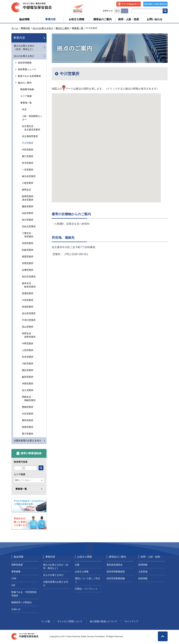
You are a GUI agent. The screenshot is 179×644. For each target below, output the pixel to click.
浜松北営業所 (29, 226)
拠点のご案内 (62, 28)
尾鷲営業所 (28, 257)
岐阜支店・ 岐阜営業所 (29, 285)
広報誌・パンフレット (86, 589)
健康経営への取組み (22, 602)
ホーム (15, 28)
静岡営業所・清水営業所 (29, 198)
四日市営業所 (29, 277)
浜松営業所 (28, 213)
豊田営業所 (28, 420)
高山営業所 (28, 327)
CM (13, 585)
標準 (125, 11)
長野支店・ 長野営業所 (29, 335)
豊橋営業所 (28, 407)
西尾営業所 (28, 427)
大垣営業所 (28, 300)
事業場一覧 (78, 28)
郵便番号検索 (27, 89)
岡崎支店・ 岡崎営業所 (29, 399)
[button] (106, 145)
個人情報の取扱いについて (103, 621)
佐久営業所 (28, 390)
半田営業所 (28, 150)
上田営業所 (28, 350)
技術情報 (143, 578)
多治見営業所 (29, 313)
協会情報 (19, 557)
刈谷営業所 (28, 414)
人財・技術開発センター (32, 118)
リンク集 (45, 621)
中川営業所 (28, 143)
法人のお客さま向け (43, 28)
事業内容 (25, 28)
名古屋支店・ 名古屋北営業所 (31, 128)
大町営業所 (28, 364)
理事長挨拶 (17, 565)
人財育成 (143, 572)
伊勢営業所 (28, 263)
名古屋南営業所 (30, 136)
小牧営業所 (28, 183)
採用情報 (143, 565)
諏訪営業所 (28, 370)
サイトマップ (131, 621)
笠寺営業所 (28, 163)
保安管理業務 (25, 63)
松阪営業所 (28, 250)
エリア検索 (26, 96)
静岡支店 (27, 190)
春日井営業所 (29, 176)
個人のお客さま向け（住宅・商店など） (24, 47)
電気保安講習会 (115, 565)
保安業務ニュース (27, 69)
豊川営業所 (28, 434)
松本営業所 (28, 357)
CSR (14, 578)
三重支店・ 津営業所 (28, 235)
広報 (77, 565)
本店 (24, 109)
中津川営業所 (29, 320)
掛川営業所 (28, 220)
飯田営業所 (28, 377)
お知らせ (16, 609)
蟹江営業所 (28, 156)
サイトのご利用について (70, 621)
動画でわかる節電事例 (29, 76)
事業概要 (16, 572)
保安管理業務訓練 (116, 578)
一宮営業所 (28, 170)
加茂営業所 (28, 307)
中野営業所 (28, 343)
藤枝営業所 (28, 206)
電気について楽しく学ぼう (87, 580)
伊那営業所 (28, 384)
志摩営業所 (28, 270)
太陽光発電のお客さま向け (28, 441)
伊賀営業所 (28, 243)
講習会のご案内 (117, 557)
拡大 (117, 11)
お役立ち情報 (84, 557)
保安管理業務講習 (116, 572)
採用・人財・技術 (150, 557)
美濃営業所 (28, 293)
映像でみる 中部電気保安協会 (24, 594)
